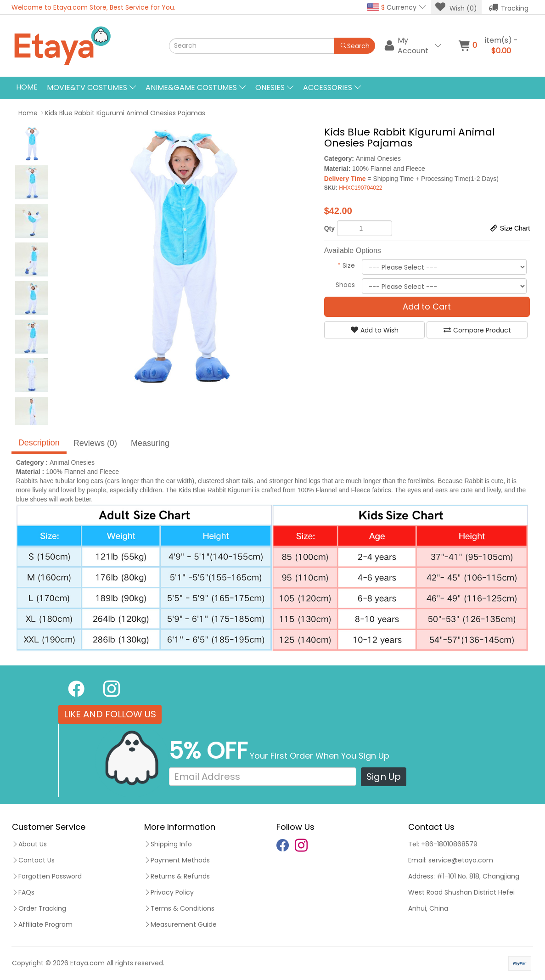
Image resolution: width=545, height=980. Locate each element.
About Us (29, 844)
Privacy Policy (169, 892)
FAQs (23, 892)
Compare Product (477, 330)
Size (346, 265)
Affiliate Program (42, 924)
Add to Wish (375, 330)
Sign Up (384, 777)
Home (27, 87)
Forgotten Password (47, 876)
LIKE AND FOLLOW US (110, 714)
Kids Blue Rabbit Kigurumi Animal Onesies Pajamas (125, 113)
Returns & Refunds (177, 876)
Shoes (345, 285)
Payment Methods (177, 860)
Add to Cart (427, 307)
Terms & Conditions (179, 908)
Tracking (508, 7)
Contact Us (33, 860)
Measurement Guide (180, 924)
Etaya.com (87, 963)
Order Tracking (39, 908)
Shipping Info (168, 844)
